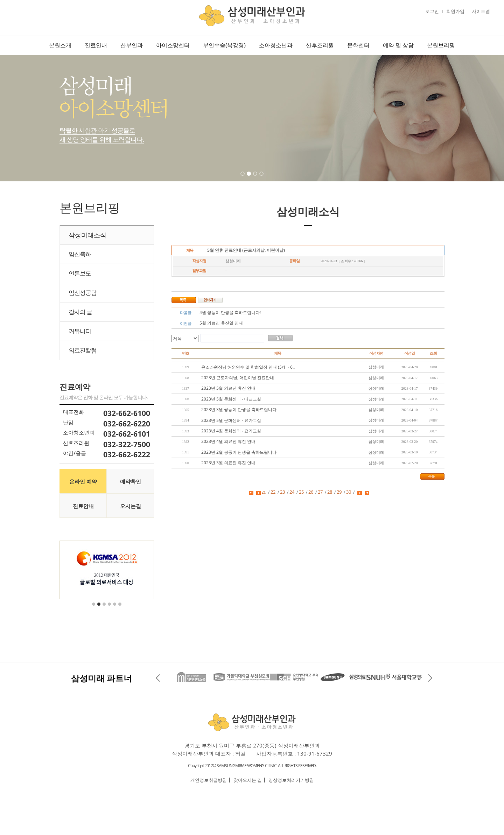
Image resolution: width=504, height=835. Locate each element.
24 (292, 492)
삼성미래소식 (87, 235)
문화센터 (358, 45)
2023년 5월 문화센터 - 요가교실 (231, 420)
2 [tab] (250, 178)
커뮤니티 (80, 331)
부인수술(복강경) (224, 45)
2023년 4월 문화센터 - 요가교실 (231, 431)
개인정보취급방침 (209, 780)
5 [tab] (115, 608)
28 (330, 492)
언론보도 (80, 273)
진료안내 (96, 45)
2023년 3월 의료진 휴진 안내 (228, 463)
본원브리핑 (441, 45)
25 (301, 492)
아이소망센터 (173, 45)
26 (311, 492)
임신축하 (80, 254)
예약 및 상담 (398, 45)
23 (282, 492)
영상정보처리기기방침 (291, 780)
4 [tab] (262, 178)
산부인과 (132, 45)
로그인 (432, 11)
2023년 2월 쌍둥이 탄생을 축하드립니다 (239, 452)
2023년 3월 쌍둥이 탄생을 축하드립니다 (239, 409)
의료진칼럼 (83, 350)
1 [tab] (243, 178)
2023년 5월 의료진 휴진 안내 (228, 388)
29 (339, 492)
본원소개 (60, 45)
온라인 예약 (83, 481)
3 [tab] (256, 178)
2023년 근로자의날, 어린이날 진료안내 (238, 378)
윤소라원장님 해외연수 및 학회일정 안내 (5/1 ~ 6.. (248, 367)
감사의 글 (80, 312)
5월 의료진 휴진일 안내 (221, 323)
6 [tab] (120, 608)
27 (320, 492)
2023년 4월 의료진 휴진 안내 (228, 441)
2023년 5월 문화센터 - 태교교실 (231, 399)
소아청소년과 (276, 45)
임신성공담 (83, 293)
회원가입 (455, 11)
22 (273, 492)
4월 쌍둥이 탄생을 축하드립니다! (230, 312)
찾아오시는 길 (248, 780)
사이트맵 (481, 11)
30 (349, 492)
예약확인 (131, 481)
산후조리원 (320, 45)
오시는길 (131, 506)
